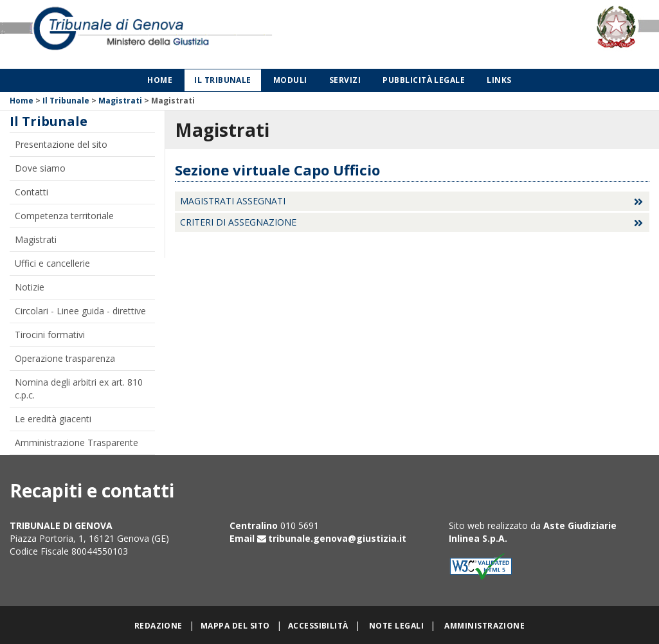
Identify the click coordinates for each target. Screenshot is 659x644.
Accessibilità (318, 626)
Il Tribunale (223, 80)
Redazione (158, 626)
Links (499, 80)
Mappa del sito (235, 626)
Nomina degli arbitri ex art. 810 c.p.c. (79, 389)
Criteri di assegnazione (238, 222)
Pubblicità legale (424, 80)
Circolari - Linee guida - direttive (80, 311)
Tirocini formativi (50, 335)
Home (160, 80)
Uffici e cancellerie (52, 263)
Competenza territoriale (64, 216)
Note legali (396, 626)
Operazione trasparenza (65, 358)
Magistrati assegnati (233, 201)
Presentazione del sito (61, 144)
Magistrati (120, 101)
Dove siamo (40, 168)
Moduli (290, 80)
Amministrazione (484, 626)
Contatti (32, 192)
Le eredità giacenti (53, 419)
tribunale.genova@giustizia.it (337, 538)
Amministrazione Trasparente (77, 443)
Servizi (345, 80)
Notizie (30, 287)
